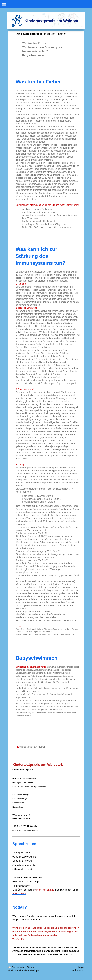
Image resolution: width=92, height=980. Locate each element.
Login (81, 967)
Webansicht (78, 970)
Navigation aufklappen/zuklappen (46, 4)
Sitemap (31, 967)
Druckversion (17, 967)
